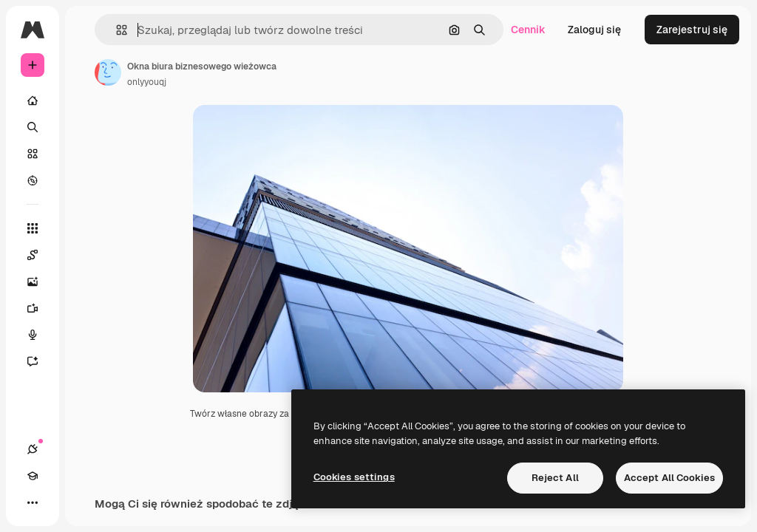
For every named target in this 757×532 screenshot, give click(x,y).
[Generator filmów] (40, 308)
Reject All (555, 478)
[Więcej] (33, 502)
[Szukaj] (33, 127)
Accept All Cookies (669, 478)
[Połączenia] (33, 449)
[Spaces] (40, 255)
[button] (116, 30)
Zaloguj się (594, 30)
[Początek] (33, 100)
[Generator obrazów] (40, 282)
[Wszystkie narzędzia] (33, 228)
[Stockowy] (33, 154)
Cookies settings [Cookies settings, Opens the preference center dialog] (354, 477)
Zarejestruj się (692, 30)
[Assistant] (40, 361)
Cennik (528, 30)
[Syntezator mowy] (40, 335)
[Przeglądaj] (33, 180)
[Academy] (33, 476)
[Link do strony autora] (108, 72)
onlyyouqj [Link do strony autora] (147, 82)
